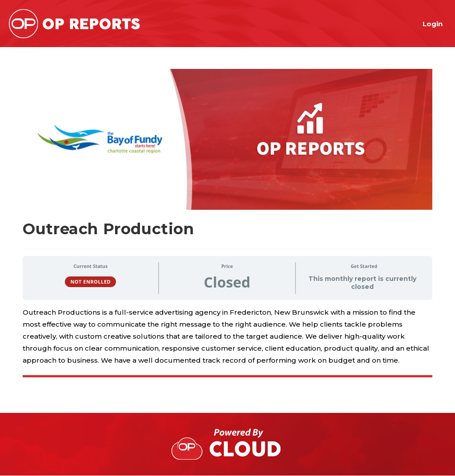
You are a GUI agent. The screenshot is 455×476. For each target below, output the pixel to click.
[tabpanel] (227, 342)
